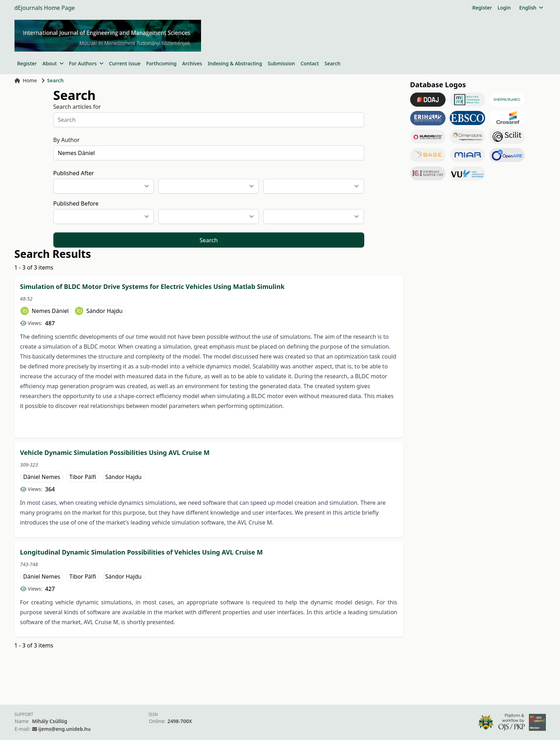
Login (504, 8)
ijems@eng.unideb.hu (64, 729)
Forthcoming (161, 63)
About (53, 63)
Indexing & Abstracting (235, 63)
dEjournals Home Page (45, 8)
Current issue (125, 63)
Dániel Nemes (42, 477)
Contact (310, 63)
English (531, 8)
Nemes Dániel (50, 311)
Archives (192, 63)
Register (482, 8)
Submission (281, 63)
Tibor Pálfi (83, 477)
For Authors (86, 63)
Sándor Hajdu (104, 311)
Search (333, 63)
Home (26, 80)
